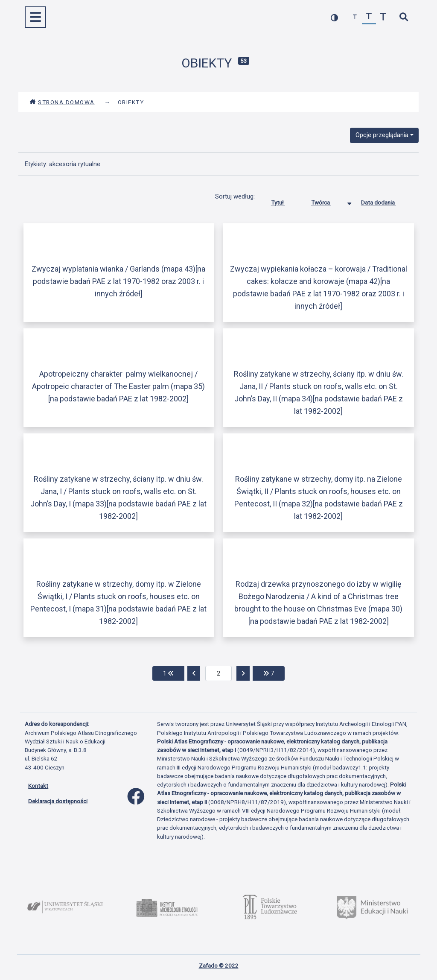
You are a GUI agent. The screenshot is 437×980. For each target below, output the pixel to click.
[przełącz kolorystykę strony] (334, 17)
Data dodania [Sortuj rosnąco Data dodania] (385, 201)
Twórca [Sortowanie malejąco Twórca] (328, 201)
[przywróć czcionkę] (369, 17)
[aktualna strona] (219, 673)
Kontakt (38, 786)
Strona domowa (62, 102)
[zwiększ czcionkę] (383, 17)
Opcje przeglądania (382, 135)
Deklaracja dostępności (58, 801)
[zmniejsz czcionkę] (355, 17)
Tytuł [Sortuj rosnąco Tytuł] (284, 201)
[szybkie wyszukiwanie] (403, 17)
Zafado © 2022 (219, 965)
